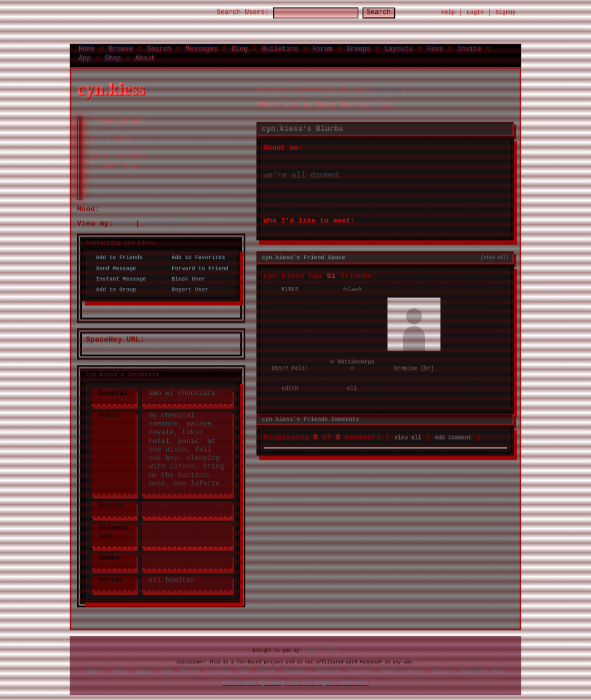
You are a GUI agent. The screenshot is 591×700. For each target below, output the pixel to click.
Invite (469, 48)
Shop (113, 58)
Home (87, 48)
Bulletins (280, 48)
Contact (361, 670)
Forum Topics (164, 224)
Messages (201, 48)
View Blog (386, 89)
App (85, 58)
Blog (239, 48)
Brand (189, 670)
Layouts (399, 48)
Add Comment (453, 436)
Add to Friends (116, 258)
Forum (322, 48)
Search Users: (233, 13)
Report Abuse (403, 670)
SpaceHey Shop (483, 670)
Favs (435, 48)
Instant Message (118, 279)
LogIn (475, 12)
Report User (187, 289)
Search (389, 13)
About (145, 58)
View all (408, 436)
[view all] (495, 257)
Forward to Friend (197, 268)
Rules (143, 670)
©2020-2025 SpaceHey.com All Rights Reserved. (295, 683)
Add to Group (113, 289)
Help (448, 12)
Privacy (296, 670)
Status (442, 670)
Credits (218, 670)
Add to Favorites (195, 258)
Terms (267, 670)
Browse (121, 48)
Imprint (328, 670)
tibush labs (320, 650)
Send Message (113, 268)
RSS (244, 670)
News (119, 670)
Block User (185, 279)
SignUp (506, 12)
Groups (358, 48)
